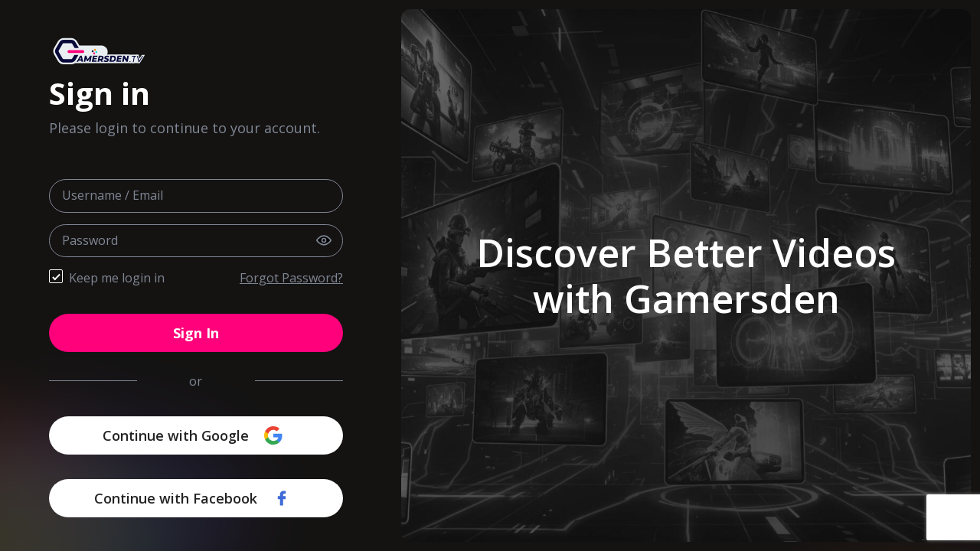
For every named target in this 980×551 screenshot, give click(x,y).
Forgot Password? (291, 278)
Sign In (196, 333)
